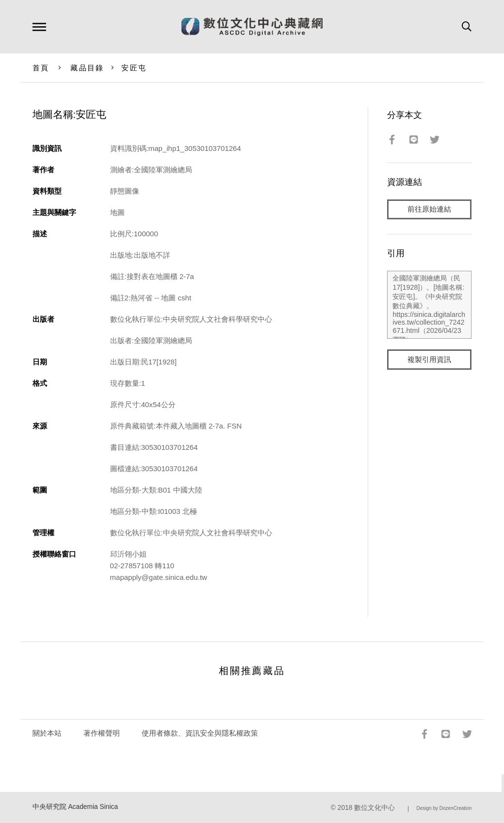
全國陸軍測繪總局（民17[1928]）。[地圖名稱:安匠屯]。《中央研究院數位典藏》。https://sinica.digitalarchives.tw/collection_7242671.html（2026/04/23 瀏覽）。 (429, 305)
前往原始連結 (429, 209)
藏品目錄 (87, 68)
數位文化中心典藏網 (252, 27)
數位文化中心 (374, 808)
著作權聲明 (102, 733)
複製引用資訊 (429, 360)
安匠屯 (134, 68)
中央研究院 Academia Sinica (75, 807)
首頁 (41, 68)
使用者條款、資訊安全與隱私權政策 (200, 733)
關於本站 (47, 733)
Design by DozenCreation (444, 808)
